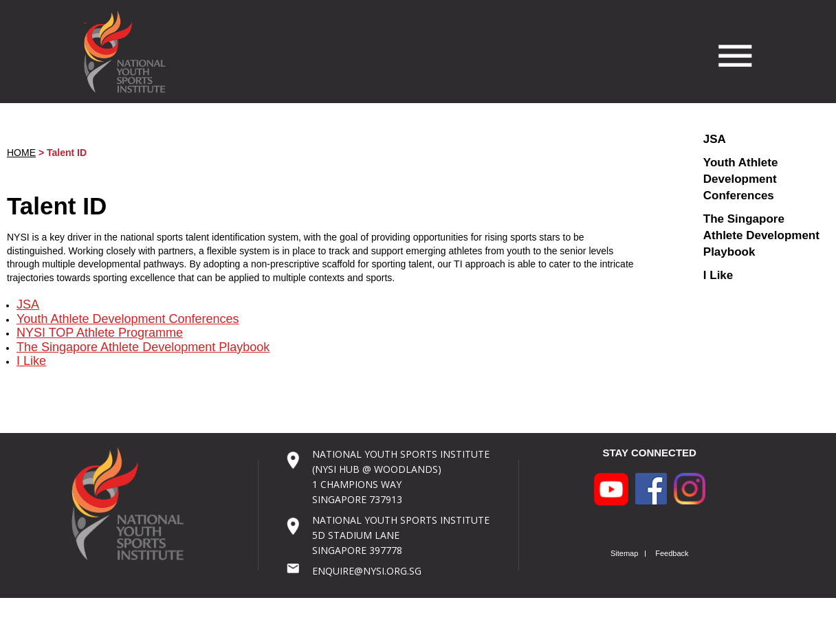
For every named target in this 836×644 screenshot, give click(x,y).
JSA (28, 304)
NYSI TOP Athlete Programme (100, 333)
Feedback (672, 554)
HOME (21, 153)
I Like (31, 361)
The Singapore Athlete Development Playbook (143, 347)
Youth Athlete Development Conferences (128, 319)
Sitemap (624, 554)
